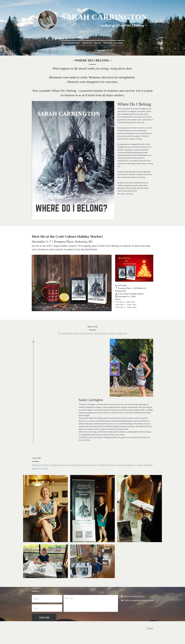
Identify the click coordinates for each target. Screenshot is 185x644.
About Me (87, 43)
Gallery (98, 43)
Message (69, 598)
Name (36, 599)
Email (36, 608)
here (131, 194)
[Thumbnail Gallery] (45, 509)
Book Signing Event (71, 43)
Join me (44, 617)
